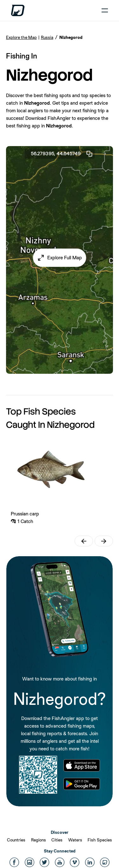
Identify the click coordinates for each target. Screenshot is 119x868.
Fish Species (100, 840)
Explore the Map (21, 37)
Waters (75, 840)
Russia (47, 37)
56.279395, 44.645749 (62, 154)
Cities (57, 840)
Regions (39, 840)
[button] (60, 258)
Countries (16, 840)
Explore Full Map (65, 258)
